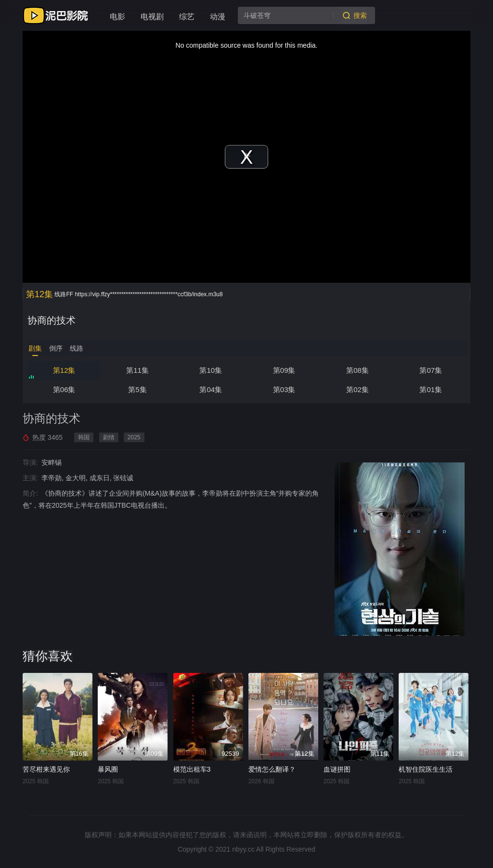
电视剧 (152, 17)
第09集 (284, 370)
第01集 (431, 389)
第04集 (211, 389)
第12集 (64, 370)
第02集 (357, 389)
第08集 (357, 370)
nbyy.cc (243, 849)
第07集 (431, 370)
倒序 (56, 348)
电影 (117, 17)
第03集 (284, 389)
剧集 (35, 348)
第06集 (64, 389)
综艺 (187, 17)
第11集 (137, 370)
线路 (77, 348)
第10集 (211, 370)
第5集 (137, 389)
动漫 (218, 17)
